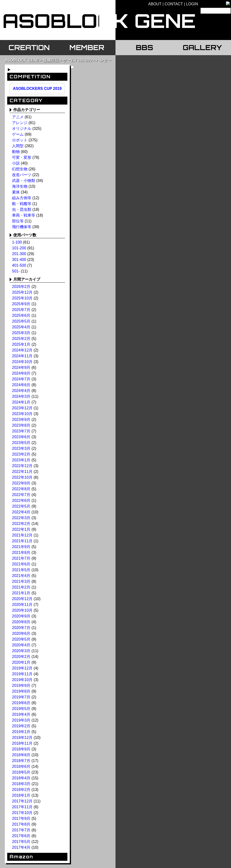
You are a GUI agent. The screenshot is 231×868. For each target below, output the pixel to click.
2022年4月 (21, 512)
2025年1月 (21, 344)
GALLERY (202, 47)
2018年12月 (22, 738)
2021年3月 (21, 581)
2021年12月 (22, 535)
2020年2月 (21, 657)
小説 (16, 163)
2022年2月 (21, 524)
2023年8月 (21, 425)
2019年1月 (21, 732)
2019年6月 (21, 703)
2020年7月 (21, 628)
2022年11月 (22, 472)
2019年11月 (22, 674)
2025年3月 (21, 333)
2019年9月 (21, 686)
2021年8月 (21, 553)
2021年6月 (21, 564)
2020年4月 (21, 645)
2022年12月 (22, 466)
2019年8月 (21, 691)
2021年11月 (22, 541)
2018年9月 (21, 749)
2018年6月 (21, 766)
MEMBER (87, 47)
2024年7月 (21, 379)
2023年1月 (21, 460)
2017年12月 (22, 801)
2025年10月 (22, 298)
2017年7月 (21, 830)
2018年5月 (21, 772)
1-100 (17, 242)
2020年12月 (22, 599)
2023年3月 (21, 448)
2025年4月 (21, 327)
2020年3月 (21, 651)
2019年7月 (21, 697)
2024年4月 (21, 391)
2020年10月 (22, 610)
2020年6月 (21, 633)
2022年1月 (21, 529)
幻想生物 (20, 169)
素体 (16, 192)
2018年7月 (21, 761)
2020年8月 (21, 622)
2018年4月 (21, 778)
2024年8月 (21, 373)
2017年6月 (21, 836)
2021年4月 (21, 576)
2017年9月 (21, 818)
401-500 (19, 265)
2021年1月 (21, 593)
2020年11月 (22, 605)
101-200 (85, 60)
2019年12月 (22, 668)
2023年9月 (21, 420)
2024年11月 (22, 356)
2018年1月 (21, 795)
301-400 (19, 260)
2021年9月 (21, 547)
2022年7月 (21, 495)
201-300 (19, 254)
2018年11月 (22, 743)
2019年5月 (21, 709)
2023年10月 (22, 414)
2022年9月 (21, 483)
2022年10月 (22, 477)
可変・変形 (22, 157)
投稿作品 (51, 60)
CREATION (29, 47)
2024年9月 (21, 368)
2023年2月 (21, 454)
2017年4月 (21, 847)
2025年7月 (21, 310)
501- (16, 271)
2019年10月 (22, 680)
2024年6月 (21, 385)
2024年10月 (22, 362)
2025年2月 (21, 339)
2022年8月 (21, 489)
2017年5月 (21, 842)
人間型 (18, 146)
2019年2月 (21, 726)
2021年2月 (21, 587)
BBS (144, 47)
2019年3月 (21, 720)
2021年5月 (21, 570)
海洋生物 (20, 186)
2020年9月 (21, 616)
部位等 (18, 221)
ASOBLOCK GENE (22, 60)
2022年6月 (21, 500)
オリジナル (22, 129)
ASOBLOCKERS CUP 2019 (37, 89)
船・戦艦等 (22, 204)
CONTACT (174, 4)
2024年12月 (22, 350)
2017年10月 (22, 813)
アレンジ (20, 123)
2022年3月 (21, 518)
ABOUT (155, 4)
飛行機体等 (22, 227)
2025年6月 (21, 315)
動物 (16, 152)
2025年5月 (21, 321)
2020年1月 (21, 662)
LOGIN (192, 4)
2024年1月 (21, 402)
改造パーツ (22, 175)
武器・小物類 (24, 181)
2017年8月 (21, 824)
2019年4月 (21, 714)
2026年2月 (21, 287)
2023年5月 (21, 443)
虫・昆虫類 (22, 209)
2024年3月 (21, 396)
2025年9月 (21, 304)
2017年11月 (22, 807)
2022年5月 (21, 506)
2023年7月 (21, 431)
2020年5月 (21, 639)
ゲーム (69, 60)
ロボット (20, 140)
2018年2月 (21, 790)
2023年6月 (21, 437)
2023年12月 (22, 408)
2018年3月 (21, 784)
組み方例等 (22, 198)
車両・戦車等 (24, 215)
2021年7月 (21, 558)
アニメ (18, 117)
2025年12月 (22, 292)
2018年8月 (21, 755)
